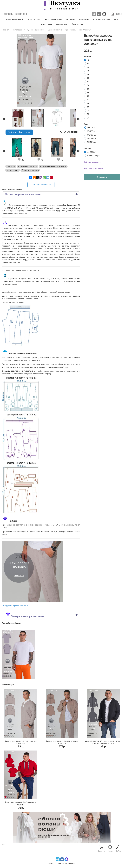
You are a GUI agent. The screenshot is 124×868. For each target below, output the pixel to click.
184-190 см (92, 139)
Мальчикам (84, 20)
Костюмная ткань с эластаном (53, 166)
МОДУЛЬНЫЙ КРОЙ (14, 20)
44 (88, 64)
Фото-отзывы (77, 24)
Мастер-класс (13, 170)
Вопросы (8, 14)
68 (88, 107)
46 (88, 67)
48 (88, 71)
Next (78, 119)
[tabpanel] (40, 118)
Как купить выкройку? (94, 168)
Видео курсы (47, 24)
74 (88, 118)
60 (88, 93)
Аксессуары (62, 24)
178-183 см (92, 135)
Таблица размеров (92, 162)
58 (88, 89)
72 (88, 114)
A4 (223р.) (92, 152)
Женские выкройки (53, 20)
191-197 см (91, 142)
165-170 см (92, 128)
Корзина (101, 849)
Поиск (110, 849)
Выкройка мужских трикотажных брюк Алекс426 (70, 30)
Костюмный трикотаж (27, 166)
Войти (118, 849)
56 (88, 85)
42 (88, 60)
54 (88, 82)
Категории (18, 30)
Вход (117, 14)
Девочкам (71, 20)
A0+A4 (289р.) (93, 156)
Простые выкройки (30, 170)
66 (88, 103)
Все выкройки (34, 20)
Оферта (50, 863)
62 (88, 96)
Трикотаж (11, 166)
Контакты (21, 14)
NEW (116, 20)
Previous (4, 119)
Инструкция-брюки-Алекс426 (15, 606)
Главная (6, 30)
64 (88, 100)
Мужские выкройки (102, 20)
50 (88, 74)
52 (88, 78)
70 (88, 111)
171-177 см (91, 131)
